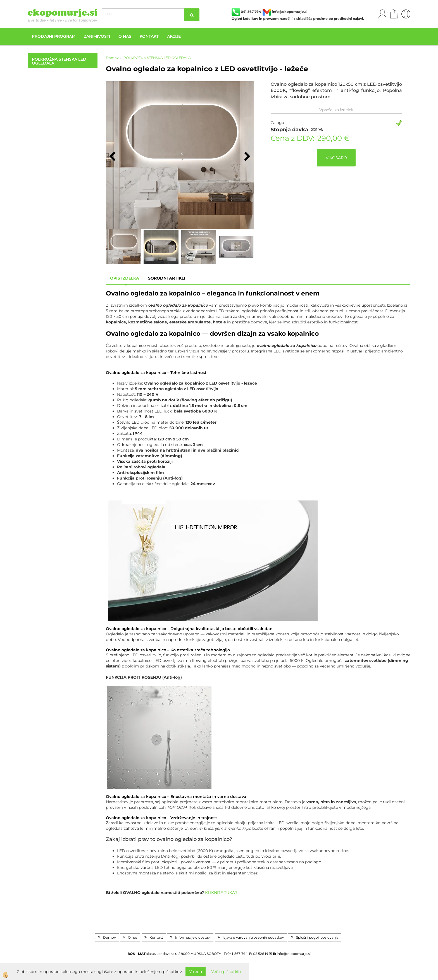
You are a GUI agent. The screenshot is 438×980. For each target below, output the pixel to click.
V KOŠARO (336, 158)
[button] (247, 157)
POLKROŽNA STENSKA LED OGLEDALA (157, 58)
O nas (125, 36)
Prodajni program (54, 36)
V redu (196, 972)
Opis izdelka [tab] (125, 278)
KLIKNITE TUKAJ (220, 893)
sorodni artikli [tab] (167, 278)
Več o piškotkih (226, 972)
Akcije (174, 36)
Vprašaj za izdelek (336, 110)
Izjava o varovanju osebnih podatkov (253, 937)
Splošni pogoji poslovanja (317, 937)
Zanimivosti (97, 36)
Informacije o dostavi (193, 937)
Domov (112, 58)
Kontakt (149, 36)
